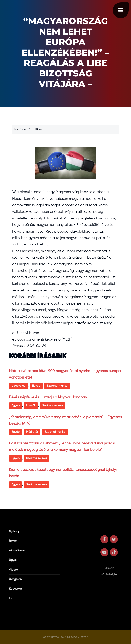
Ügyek (13, 560)
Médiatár (32, 432)
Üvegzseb (15, 579)
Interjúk (31, 406)
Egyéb (36, 386)
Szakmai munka (57, 386)
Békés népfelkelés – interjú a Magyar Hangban (48, 397)
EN (11, 599)
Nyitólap (15, 531)
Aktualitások (17, 551)
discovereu (18, 386)
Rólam (13, 541)
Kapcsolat (16, 589)
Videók (14, 570)
